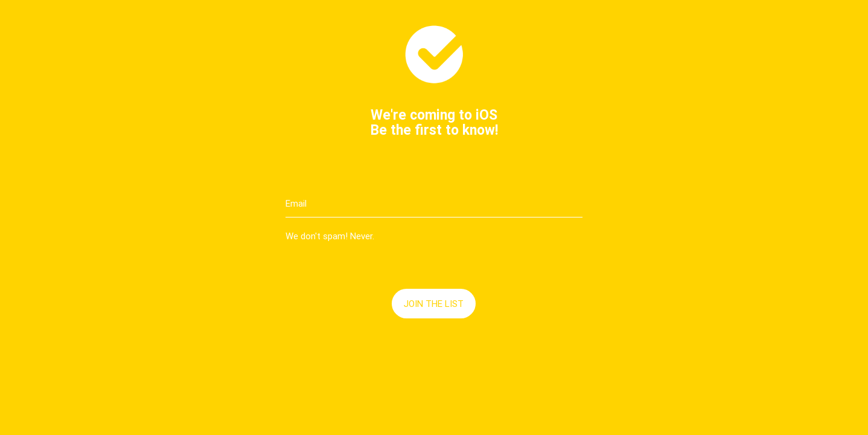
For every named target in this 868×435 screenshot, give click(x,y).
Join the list (434, 304)
